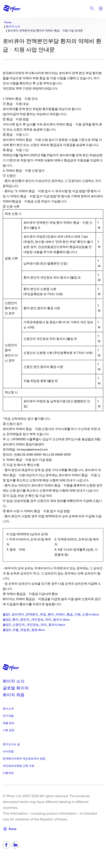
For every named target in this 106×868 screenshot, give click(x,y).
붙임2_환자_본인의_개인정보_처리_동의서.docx (36, 620)
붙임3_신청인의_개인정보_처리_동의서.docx (34, 625)
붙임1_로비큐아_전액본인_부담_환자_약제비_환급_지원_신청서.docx (51, 615)
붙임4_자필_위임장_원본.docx (24, 630)
